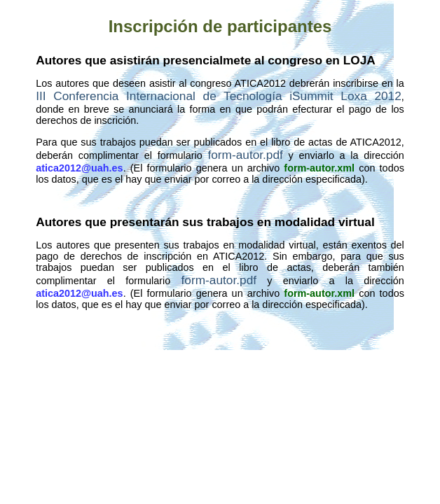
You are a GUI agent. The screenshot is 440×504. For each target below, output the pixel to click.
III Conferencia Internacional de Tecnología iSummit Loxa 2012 (219, 96)
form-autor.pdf (245, 155)
